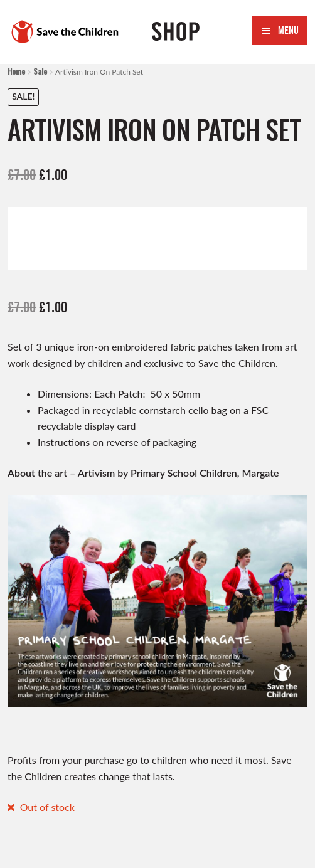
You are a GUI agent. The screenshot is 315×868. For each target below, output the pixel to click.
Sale (40, 71)
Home (16, 71)
